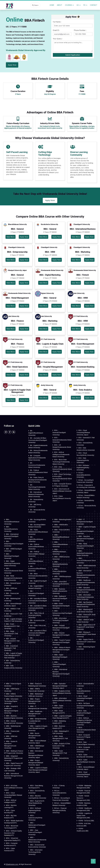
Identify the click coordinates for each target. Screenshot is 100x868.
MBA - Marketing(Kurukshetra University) (60, 564)
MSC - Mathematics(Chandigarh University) (37, 825)
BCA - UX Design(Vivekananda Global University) (62, 447)
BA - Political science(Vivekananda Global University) (38, 472)
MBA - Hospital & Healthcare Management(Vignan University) (11, 710)
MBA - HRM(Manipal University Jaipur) (36, 747)
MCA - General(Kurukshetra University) (83, 691)
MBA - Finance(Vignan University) (13, 685)
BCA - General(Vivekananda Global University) (62, 440)
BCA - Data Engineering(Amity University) (83, 460)
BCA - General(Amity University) (85, 444)
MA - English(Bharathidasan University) (36, 539)
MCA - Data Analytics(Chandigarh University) (84, 713)
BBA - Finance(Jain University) (11, 594)
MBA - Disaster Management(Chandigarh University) (61, 635)
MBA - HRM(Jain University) (11, 737)
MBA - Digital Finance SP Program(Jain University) (13, 764)
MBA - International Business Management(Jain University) (13, 776)
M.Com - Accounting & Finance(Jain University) (61, 799)
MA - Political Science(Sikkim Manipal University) (36, 554)
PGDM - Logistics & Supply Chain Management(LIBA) (84, 815)
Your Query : (58, 39)
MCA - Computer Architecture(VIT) (11, 844)
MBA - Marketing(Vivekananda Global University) (85, 553)
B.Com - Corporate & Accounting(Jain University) (86, 486)
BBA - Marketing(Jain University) (12, 600)
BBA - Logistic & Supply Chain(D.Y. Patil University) (13, 620)
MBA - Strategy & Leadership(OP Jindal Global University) (86, 634)
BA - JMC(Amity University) (35, 506)
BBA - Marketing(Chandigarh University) (12, 556)
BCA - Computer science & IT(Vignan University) (62, 485)
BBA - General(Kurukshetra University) (11, 529)
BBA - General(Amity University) (12, 662)
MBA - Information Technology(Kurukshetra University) (61, 584)
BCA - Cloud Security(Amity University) (85, 454)
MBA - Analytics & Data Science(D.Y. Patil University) (61, 746)
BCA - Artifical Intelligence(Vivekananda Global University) (61, 454)
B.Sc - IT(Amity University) (59, 787)
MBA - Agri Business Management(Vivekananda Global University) (86, 604)
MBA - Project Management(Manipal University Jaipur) (36, 763)
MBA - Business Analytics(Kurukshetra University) (60, 591)
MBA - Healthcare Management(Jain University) (35, 714)
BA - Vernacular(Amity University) (37, 511)
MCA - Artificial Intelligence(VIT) (10, 801)
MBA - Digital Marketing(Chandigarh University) (60, 657)
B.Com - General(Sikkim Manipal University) (86, 496)
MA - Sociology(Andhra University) (37, 521)
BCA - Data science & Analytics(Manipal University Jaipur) (62, 491)
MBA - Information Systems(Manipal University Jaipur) (62, 700)
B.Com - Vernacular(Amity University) (86, 507)
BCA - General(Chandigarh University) (59, 433)
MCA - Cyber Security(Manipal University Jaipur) (86, 762)
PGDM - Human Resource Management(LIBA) (83, 798)
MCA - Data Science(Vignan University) (86, 743)
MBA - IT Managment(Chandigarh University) (85, 522)
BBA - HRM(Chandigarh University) (13, 550)
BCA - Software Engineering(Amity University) (83, 468)
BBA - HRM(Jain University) (11, 589)
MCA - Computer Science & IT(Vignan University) (83, 737)
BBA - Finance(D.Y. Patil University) (13, 615)
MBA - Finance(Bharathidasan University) (60, 544)
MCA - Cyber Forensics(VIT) (10, 849)
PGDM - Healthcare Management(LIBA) (84, 809)
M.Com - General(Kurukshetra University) (59, 793)
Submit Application (73, 55)
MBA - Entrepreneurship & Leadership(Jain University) (37, 721)
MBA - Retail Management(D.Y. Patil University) (60, 738)
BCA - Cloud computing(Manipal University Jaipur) (83, 433)
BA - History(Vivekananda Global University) (38, 452)
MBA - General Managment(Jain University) (14, 722)
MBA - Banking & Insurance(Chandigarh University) (60, 598)
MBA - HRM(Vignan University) (12, 690)
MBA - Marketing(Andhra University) (62, 521)
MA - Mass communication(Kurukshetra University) (38, 576)
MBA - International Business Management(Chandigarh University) (61, 673)
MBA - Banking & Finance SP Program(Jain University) (14, 752)
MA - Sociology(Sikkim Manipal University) (37, 526)
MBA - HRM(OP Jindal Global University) (85, 621)
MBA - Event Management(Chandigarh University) (61, 606)
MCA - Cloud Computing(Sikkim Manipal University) (13, 795)
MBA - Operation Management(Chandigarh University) (85, 538)
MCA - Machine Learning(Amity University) (37, 797)
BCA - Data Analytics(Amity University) (86, 449)
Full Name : (57, 22)
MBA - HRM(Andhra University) (60, 526)
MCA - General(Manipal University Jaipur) (85, 768)
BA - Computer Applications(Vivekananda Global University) (37, 458)
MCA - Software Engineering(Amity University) (35, 810)
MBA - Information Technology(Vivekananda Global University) (85, 597)
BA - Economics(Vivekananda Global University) (37, 465)
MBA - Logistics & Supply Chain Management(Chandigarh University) (86, 530)
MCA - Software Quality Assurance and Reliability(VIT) (13, 833)
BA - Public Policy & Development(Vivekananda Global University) (37, 480)
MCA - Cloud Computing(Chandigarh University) (84, 698)
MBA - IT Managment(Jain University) (38, 707)
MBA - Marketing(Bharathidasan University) (61, 537)
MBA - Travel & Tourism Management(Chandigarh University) (61, 642)
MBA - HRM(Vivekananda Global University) (86, 567)
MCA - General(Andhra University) (85, 685)
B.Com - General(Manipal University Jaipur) (86, 491)
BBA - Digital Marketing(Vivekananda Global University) (12, 563)
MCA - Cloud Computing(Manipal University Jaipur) (83, 774)
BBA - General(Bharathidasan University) (12, 522)
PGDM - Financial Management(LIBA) (83, 792)
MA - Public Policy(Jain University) (37, 627)
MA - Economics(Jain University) (36, 621)
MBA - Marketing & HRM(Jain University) (36, 695)
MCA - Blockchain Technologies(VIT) (11, 827)
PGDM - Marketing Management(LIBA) (84, 787)
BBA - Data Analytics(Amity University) (13, 667)
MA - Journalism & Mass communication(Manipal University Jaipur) (37, 633)
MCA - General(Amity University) (36, 792)
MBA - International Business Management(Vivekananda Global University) (86, 574)
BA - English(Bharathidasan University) (36, 433)
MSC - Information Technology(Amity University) (35, 852)
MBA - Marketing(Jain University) (12, 727)
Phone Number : (80, 30)
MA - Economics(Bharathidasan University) (37, 568)
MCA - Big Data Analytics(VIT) (10, 817)
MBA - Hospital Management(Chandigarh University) (61, 628)
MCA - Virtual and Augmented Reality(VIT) (12, 839)
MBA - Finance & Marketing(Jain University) (37, 685)
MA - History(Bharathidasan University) (36, 561)
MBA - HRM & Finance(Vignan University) (13, 695)
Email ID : (56, 30)
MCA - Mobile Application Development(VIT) (14, 822)
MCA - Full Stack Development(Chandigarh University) (85, 706)
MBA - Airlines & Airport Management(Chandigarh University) (61, 650)
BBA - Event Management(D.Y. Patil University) (12, 626)
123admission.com (12, 864)
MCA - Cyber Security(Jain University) (85, 756)
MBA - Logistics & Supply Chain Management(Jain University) (38, 728)
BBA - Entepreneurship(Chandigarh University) (14, 544)
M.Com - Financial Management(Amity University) (59, 810)
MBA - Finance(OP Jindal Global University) (86, 616)
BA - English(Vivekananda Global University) (38, 446)
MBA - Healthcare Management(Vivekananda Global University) (86, 582)
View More (11, 237)
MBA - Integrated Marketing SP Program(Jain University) (13, 758)
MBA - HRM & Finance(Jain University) (36, 690)
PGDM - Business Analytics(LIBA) (84, 804)
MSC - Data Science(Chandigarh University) (35, 832)
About (60, 5)
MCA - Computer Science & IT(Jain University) (83, 749)
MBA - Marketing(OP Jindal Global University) (85, 611)
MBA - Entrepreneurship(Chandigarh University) (62, 613)
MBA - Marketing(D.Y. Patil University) (61, 732)
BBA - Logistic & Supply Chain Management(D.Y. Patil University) (13, 655)
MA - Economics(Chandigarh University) (36, 593)
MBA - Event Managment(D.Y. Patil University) (60, 753)
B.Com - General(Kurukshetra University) (83, 475)
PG (84, 5)
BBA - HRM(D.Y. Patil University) (12, 610)
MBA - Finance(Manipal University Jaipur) (37, 742)
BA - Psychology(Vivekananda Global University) (37, 487)
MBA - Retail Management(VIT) (59, 712)
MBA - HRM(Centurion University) (61, 558)
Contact (94, 5)
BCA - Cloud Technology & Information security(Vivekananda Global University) (62, 478)
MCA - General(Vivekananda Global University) (86, 730)
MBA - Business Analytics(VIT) (59, 727)
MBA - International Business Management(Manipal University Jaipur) (36, 754)
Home (52, 5)
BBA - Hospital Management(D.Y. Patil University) (12, 641)
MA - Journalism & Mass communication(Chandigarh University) (38, 601)
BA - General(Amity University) (36, 501)
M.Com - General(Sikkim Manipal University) (62, 804)
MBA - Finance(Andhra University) (61, 531)
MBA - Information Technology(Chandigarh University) (61, 620)
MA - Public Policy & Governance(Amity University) (36, 615)
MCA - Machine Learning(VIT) (10, 806)
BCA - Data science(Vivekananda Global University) (62, 469)
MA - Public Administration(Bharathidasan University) (38, 532)
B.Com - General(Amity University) (85, 502)
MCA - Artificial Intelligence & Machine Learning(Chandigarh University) (84, 721)
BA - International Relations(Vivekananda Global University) (36, 494)
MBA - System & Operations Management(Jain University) (11, 745)
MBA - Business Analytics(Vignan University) (14, 717)
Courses (68, 5)
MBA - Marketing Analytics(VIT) (59, 722)
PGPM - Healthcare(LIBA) (83, 830)
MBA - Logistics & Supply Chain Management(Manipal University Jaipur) (38, 770)
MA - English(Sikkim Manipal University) (36, 587)
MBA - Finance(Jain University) (12, 732)
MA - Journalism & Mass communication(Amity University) (37, 608)
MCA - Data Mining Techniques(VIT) (36, 787)
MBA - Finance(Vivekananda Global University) (86, 560)
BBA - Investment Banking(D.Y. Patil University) (11, 648)
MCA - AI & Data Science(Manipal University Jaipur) (13, 788)
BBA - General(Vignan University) (12, 584)
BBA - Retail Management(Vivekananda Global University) (13, 578)
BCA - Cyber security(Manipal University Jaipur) (62, 498)
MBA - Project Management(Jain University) (34, 701)
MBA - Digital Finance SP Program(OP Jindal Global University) (86, 627)
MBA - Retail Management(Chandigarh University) (85, 546)
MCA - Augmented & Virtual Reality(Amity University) (36, 803)
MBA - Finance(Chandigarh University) (59, 664)
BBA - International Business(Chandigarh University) (11, 536)
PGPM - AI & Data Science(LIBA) (84, 825)
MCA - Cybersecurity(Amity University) (35, 818)
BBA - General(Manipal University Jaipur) (13, 605)
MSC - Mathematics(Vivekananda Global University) (37, 840)
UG (78, 5)
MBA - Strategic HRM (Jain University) (12, 769)
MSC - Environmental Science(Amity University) (37, 846)
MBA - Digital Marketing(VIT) (58, 707)
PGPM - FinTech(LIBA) (86, 821)
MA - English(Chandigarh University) (38, 582)
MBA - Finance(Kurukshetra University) (59, 571)
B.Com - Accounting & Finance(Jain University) (85, 481)
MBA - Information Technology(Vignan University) (11, 701)
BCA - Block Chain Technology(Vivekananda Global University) (61, 462)
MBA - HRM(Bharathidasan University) (59, 552)
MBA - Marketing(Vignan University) (86, 648)
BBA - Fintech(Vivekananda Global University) (14, 571)
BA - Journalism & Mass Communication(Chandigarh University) (38, 440)
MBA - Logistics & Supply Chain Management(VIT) (62, 717)
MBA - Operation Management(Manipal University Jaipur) (60, 686)
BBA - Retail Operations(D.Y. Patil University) (11, 633)
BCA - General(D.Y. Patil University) (86, 439)
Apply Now (12, 65)
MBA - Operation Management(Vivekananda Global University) (86, 590)
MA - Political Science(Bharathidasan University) (36, 547)
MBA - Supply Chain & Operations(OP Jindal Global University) (86, 642)
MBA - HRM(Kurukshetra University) (62, 578)
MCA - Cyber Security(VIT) (10, 812)
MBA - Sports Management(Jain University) (34, 736)
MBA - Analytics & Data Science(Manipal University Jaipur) (62, 693)
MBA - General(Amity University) (61, 759)
